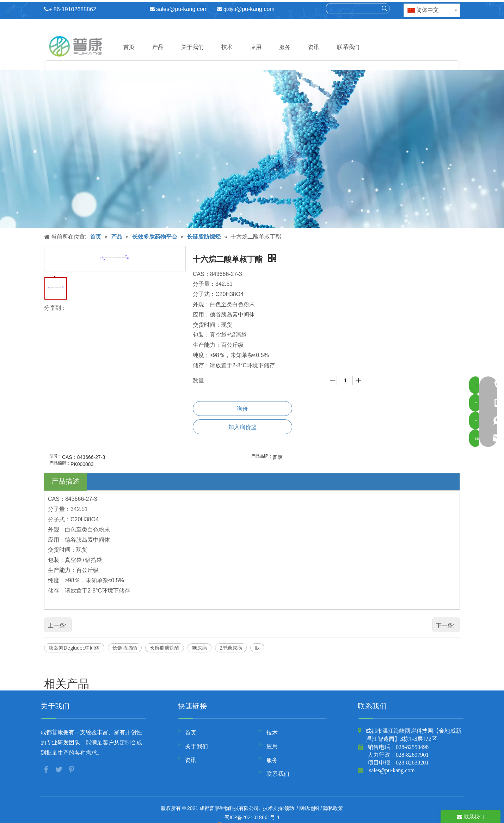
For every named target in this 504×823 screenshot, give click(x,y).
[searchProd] (353, 8)
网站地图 (309, 808)
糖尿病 (199, 648)
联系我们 (348, 47)
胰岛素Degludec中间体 (74, 648)
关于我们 (192, 47)
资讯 (314, 47)
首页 (129, 47)
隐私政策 (333, 808)
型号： (56, 456)
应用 (256, 47)
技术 (227, 47)
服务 (285, 47)
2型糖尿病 (231, 648)
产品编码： (60, 463)
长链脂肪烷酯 (165, 648)
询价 (242, 409)
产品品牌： (262, 456)
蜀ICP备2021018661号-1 (252, 817)
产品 (158, 47)
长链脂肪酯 (125, 648)
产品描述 (66, 481)
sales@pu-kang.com (182, 9)
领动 (289, 808)
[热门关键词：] (385, 8)
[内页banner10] (252, 149)
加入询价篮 (242, 427)
